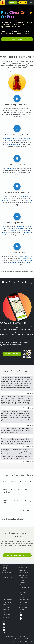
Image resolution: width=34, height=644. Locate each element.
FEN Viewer (22, 592)
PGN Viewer (23, 595)
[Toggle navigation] (31, 3)
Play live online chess (25, 256)
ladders (15, 138)
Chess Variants (24, 587)
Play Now (17, 39)
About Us (28, 638)
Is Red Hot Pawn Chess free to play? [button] (14, 501)
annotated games (15, 231)
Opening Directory (25, 575)
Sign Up (13, 3)
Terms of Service (24, 636)
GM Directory (23, 590)
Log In (23, 3)
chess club (28, 200)
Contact (18, 638)
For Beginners (23, 570)
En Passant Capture (9, 577)
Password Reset (24, 600)
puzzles (26, 263)
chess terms (20, 226)
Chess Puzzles (23, 578)
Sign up (5, 568)
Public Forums (7, 600)
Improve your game (13, 145)
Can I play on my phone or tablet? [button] (16, 511)
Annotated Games (8, 602)
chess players (7, 200)
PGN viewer (7, 235)
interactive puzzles (17, 228)
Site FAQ (21, 605)
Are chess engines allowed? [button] (13, 519)
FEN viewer (26, 233)
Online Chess (10, 636)
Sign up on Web (12, 354)
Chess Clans (6, 605)
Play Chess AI (23, 573)
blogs (11, 140)
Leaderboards (8, 138)
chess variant (26, 258)
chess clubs (22, 138)
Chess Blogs (6, 610)
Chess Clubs (6, 607)
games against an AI (25, 261)
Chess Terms (23, 580)
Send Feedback (24, 602)
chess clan (10, 168)
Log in (4, 570)
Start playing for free (17, 555)
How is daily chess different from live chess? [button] (15, 491)
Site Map (22, 610)
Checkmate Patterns (22, 584)
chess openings (15, 263)
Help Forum (23, 607)
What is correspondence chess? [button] (15, 481)
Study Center (23, 568)
